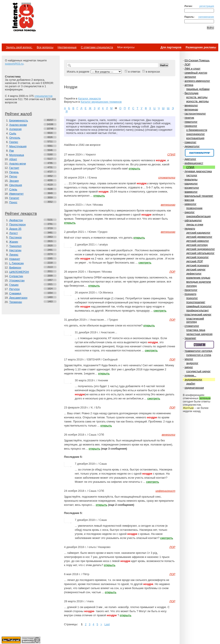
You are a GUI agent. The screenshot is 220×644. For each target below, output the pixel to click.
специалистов (43, 96)
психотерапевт (196, 302)
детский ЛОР (195, 261)
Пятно (13, 176)
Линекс (14, 255)
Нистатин (15, 250)
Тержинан (16, 302)
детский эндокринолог (201, 249)
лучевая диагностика (198, 171)
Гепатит (14, 198)
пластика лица (196, 330)
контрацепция (195, 138)
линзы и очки (195, 224)
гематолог (191, 122)
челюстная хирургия (199, 334)
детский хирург (196, 269)
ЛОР (187, 64)
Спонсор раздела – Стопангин (199, 345)
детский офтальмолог (200, 253)
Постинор (15, 237)
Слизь (13, 189)
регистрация (207, 6)
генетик (189, 118)
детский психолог (197, 257)
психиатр (190, 294)
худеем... (190, 375)
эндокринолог (193, 379)
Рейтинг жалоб (18, 114)
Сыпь (13, 133)
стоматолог (192, 326)
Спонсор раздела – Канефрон (199, 153)
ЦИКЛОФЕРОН (19, 272)
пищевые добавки (198, 89)
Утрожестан (17, 280)
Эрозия (14, 181)
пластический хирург (198, 314)
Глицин (14, 285)
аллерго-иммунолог (197, 81)
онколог (190, 212)
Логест (14, 233)
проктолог (191, 290)
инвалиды (191, 179)
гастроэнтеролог (195, 114)
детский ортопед (197, 245)
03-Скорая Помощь (197, 60)
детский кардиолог (198, 233)
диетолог (190, 159)
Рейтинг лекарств (21, 214)
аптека (189, 85)
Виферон (15, 268)
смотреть (145, 263)
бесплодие (192, 93)
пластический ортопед (195, 320)
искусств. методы (197, 101)
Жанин (14, 242)
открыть (134, 168)
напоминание (206, 17)
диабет (191, 384)
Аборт (13, 159)
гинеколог (191, 126)
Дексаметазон (18, 298)
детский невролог (198, 241)
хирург (189, 367)
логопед (191, 286)
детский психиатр (198, 265)
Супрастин (16, 276)
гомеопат (190, 142)
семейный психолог (199, 306)
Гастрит (14, 168)
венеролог (191, 105)
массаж (189, 200)
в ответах (134, 72)
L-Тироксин (16, 263)
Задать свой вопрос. (19, 47)
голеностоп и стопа (199, 355)
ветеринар (191, 109)
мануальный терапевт (199, 196)
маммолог (191, 192)
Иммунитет (16, 194)
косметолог (192, 188)
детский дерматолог (199, 237)
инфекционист (194, 163)
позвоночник (194, 208)
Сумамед (15, 293)
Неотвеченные (67, 47)
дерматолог (192, 146)
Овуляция (16, 185)
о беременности (197, 130)
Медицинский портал (24, 17)
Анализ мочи (18, 164)
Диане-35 (15, 229)
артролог (190, 77)
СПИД (190, 167)
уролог (189, 359)
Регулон (14, 289)
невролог (190, 204)
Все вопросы (45, 47)
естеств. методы (197, 97)
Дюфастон (16, 220)
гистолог (192, 175)
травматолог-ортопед (198, 351)
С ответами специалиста (97, 47)
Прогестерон (18, 224)
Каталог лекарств (89, 99)
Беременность (19, 120)
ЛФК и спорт (192, 69)
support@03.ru (14, 64)
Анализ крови (18, 125)
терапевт (190, 338)
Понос (13, 202)
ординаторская (194, 388)
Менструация (18, 146)
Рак (11, 151)
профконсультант (198, 310)
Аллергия (15, 129)
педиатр (190, 229)
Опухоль (15, 138)
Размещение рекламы (201, 47)
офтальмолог (193, 220)
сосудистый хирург (198, 371)
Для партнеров (171, 47)
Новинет (15, 259)
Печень (14, 172)
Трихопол (15, 246)
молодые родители (199, 282)
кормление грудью (198, 278)
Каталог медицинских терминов (101, 102)
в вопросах (153, 72)
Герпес (14, 142)
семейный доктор (196, 73)
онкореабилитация (199, 216)
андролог (192, 363)
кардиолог (191, 184)
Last (107, 624)
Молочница (17, 155)
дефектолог (194, 274)
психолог (192, 298)
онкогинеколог (196, 134)
